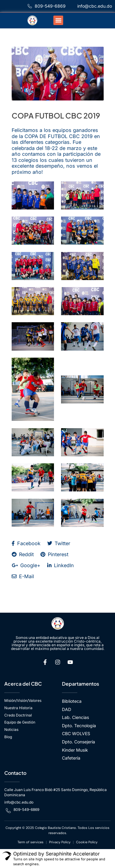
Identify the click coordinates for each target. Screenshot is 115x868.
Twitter (59, 543)
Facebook (26, 543)
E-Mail (23, 576)
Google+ (26, 565)
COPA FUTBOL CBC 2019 (56, 115)
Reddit (23, 554)
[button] (58, 20)
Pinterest (54, 554)
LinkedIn (61, 565)
